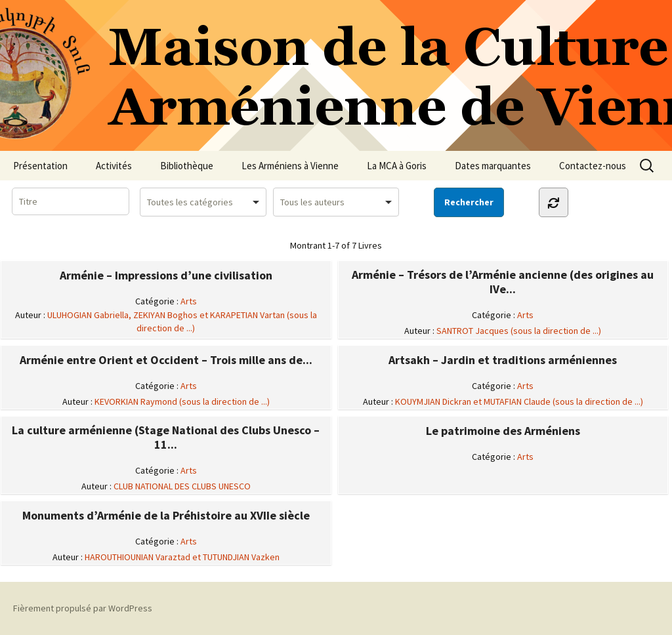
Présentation (40, 166)
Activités (114, 166)
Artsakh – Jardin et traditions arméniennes (503, 360)
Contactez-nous (593, 166)
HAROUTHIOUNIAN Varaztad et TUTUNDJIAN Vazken (182, 557)
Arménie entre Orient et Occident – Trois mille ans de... (166, 360)
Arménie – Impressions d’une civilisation (166, 276)
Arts (189, 301)
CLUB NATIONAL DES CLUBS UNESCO (182, 486)
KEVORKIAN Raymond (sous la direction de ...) (182, 401)
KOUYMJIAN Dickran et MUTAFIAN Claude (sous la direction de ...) (519, 401)
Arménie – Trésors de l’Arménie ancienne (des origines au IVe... (503, 282)
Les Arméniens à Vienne (290, 166)
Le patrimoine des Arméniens (503, 431)
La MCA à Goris (397, 166)
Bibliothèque (187, 166)
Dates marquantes (493, 166)
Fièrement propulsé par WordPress (83, 608)
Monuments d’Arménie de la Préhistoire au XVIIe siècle (166, 516)
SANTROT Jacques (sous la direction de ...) (519, 331)
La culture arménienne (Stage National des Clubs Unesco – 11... (166, 438)
